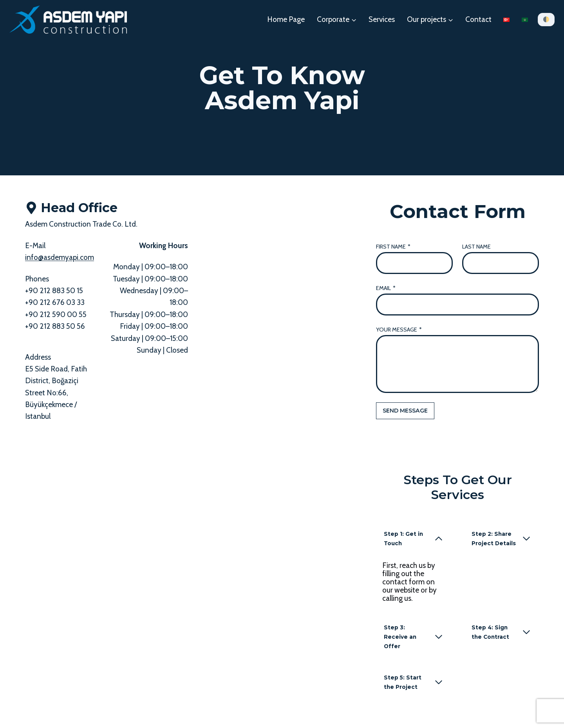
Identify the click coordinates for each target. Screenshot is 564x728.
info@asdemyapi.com (60, 257)
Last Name (476, 247)
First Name (393, 247)
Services (382, 19)
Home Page (286, 19)
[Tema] (546, 20)
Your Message (399, 330)
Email (386, 288)
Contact (478, 19)
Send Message (405, 411)
